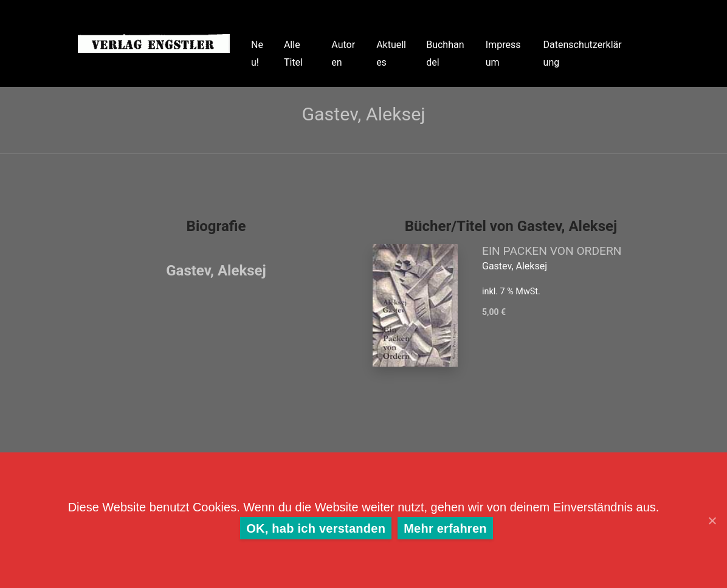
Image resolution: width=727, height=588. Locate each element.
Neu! (257, 54)
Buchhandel (445, 54)
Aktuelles (391, 54)
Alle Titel (293, 54)
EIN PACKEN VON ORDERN (552, 251)
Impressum (503, 54)
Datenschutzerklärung (583, 54)
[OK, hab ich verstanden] (712, 521)
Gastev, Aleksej (216, 271)
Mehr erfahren (445, 528)
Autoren (343, 54)
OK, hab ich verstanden (316, 528)
